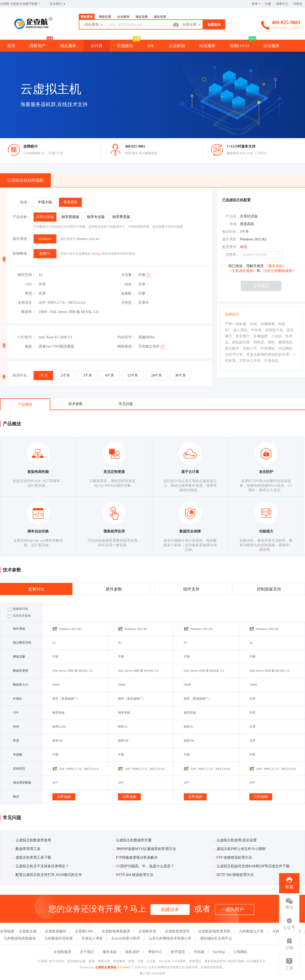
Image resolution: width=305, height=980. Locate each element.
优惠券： (233, 255)
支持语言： (27, 303)
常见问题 (126, 404)
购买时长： (22, 375)
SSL (151, 46)
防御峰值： (22, 254)
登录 (255, 4)
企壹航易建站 (56, 931)
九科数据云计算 (251, 931)
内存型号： (126, 337)
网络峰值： (126, 346)
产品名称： (22, 217)
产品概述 (25, 404)
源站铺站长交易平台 (216, 938)
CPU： (30, 284)
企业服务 (271, 46)
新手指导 (178, 952)
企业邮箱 (177, 46)
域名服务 (68, 46)
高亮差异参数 (19, 616)
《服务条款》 (275, 266)
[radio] (45, 202)
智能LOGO (239, 46)
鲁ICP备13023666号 (153, 973)
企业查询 (123, 17)
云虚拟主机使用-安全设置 (235, 840)
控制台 (298, 4)
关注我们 (58, 4)
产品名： (233, 216)
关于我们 (87, 952)
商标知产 (38, 46)
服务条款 (110, 952)
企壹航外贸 (147, 931)
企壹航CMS (84, 931)
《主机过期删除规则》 (278, 271)
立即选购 (64, 797)
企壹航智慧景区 (177, 931)
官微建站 (125, 46)
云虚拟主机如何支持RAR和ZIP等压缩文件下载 (251, 866)
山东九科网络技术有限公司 (170, 938)
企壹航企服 (28, 931)
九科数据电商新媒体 (20, 938)
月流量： (128, 275)
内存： (130, 284)
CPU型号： (27, 337)
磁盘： (30, 346)
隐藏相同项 (18, 609)
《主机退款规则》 (242, 271)
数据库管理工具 (26, 849)
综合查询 (94, 25)
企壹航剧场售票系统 (214, 931)
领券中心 (282, 4)
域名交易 (160, 17)
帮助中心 (155, 952)
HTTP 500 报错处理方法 (233, 875)
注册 (268, 4)
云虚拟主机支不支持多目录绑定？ (40, 866)
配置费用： (231, 247)
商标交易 (105, 17)
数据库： (28, 312)
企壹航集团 (63, 952)
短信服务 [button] (207, 46)
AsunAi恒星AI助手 (126, 938)
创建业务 (170, 910)
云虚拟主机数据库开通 (132, 840)
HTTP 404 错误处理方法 (133, 875)
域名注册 (142, 17)
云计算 (97, 46)
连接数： (128, 293)
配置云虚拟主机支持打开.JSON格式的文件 (47, 875)
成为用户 (235, 910)
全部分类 (192, 25)
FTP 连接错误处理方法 (232, 857)
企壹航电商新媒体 (116, 931)
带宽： (30, 293)
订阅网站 (240, 952)
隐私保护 (132, 952)
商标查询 (87, 17)
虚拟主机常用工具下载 (32, 857)
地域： (25, 202)
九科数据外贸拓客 (59, 938)
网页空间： (27, 275)
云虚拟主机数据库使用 (32, 840)
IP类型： (128, 303)
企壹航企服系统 (106, 967)
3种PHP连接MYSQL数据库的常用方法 (144, 849)
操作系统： (22, 239)
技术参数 (75, 404)
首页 (11, 46)
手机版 (199, 952)
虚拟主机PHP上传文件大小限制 (239, 849)
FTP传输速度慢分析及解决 (135, 857)
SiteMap (219, 952)
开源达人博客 (92, 938)
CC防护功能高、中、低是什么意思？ (143, 866)
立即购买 (261, 286)
